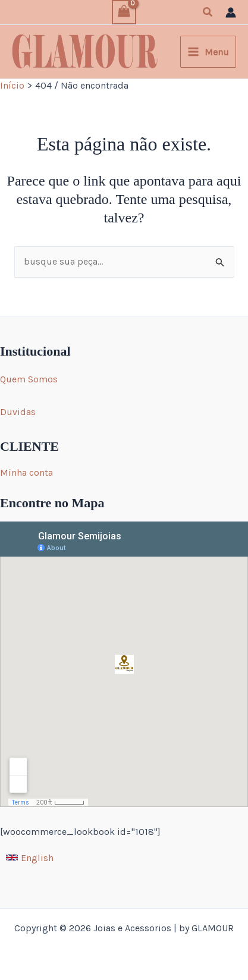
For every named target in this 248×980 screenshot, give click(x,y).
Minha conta (26, 472)
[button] (208, 12)
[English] (30, 857)
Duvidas (18, 412)
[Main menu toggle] (208, 52)
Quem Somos (29, 379)
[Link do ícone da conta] (231, 12)
